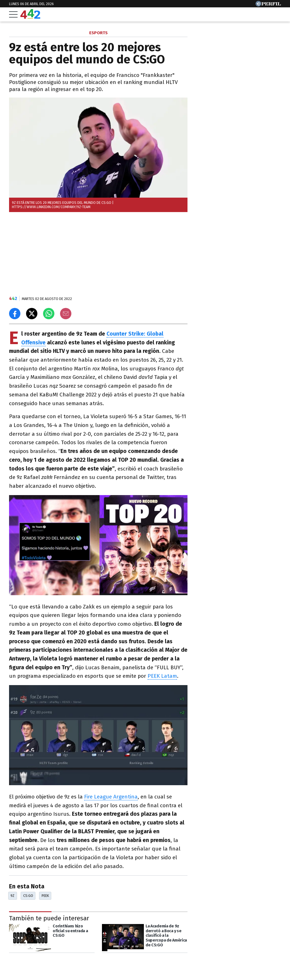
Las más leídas (217, 34)
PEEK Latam (162, 676)
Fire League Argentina (111, 797)
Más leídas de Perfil (224, 271)
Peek (45, 896)
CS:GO (28, 896)
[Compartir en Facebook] (15, 314)
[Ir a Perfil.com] (268, 5)
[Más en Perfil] (45, 964)
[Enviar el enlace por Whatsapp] (49, 314)
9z (12, 896)
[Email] (66, 314)
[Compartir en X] (32, 314)
